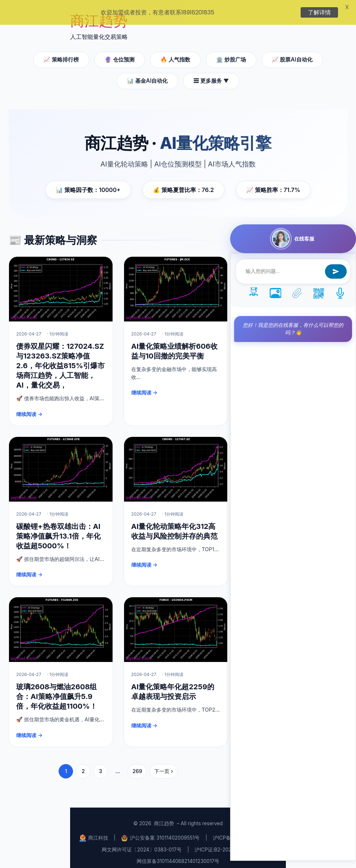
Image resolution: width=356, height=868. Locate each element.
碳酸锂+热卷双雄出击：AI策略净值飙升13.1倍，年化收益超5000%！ (58, 530)
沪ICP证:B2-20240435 (221, 843)
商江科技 (94, 832)
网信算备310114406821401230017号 (178, 855)
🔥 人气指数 (175, 53)
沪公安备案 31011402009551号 (160, 832)
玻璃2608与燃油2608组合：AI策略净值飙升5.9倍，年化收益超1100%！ (57, 690)
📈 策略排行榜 (61, 53)
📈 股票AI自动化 (292, 53)
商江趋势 (164, 817)
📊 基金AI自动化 (147, 74)
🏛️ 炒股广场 (231, 53)
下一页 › (164, 765)
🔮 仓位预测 (120, 53)
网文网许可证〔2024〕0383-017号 (142, 843)
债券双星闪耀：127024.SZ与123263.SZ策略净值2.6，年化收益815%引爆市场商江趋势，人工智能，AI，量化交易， (60, 359)
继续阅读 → (29, 408)
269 (137, 765)
